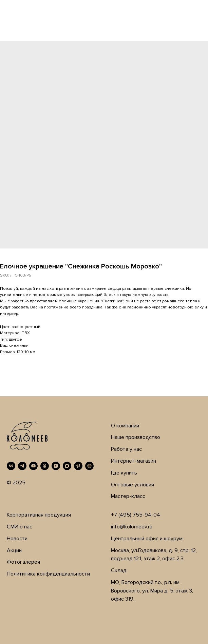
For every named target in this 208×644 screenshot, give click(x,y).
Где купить (124, 473)
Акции (14, 550)
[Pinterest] (78, 466)
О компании (125, 426)
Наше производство (136, 437)
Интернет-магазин (134, 461)
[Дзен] (56, 466)
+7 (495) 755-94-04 (136, 515)
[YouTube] (33, 466)
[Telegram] (22, 466)
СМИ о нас (20, 527)
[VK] (11, 466)
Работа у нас (126, 449)
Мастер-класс (128, 496)
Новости (17, 539)
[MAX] (67, 466)
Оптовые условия (133, 485)
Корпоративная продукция (39, 515)
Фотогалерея (23, 562)
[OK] (45, 466)
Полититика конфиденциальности (48, 574)
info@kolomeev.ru (132, 527)
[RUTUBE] (89, 466)
